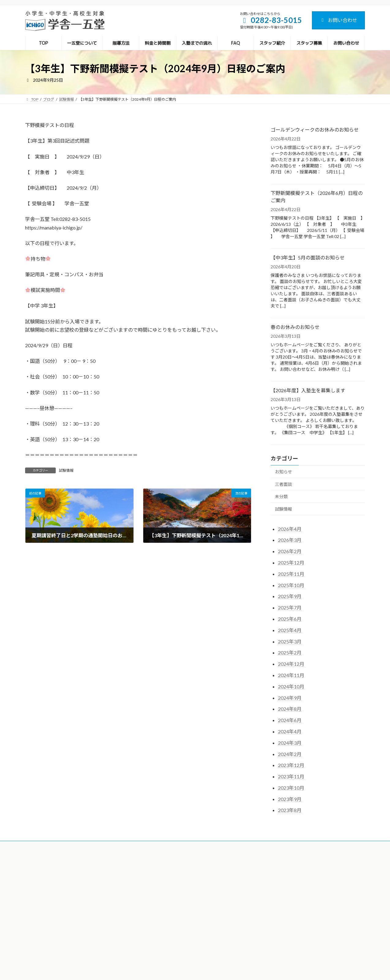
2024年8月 (290, 709)
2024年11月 (291, 675)
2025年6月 (290, 619)
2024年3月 (290, 743)
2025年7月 (290, 607)
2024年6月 (290, 720)
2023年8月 (290, 810)
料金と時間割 (156, 902)
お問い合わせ (338, 20)
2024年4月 (290, 731)
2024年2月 (290, 754)
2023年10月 (291, 788)
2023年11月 (291, 776)
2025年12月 (291, 563)
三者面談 (283, 484)
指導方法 (152, 891)
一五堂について (158, 881)
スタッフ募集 (156, 944)
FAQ (149, 923)
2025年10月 (291, 585)
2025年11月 (291, 574)
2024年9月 (290, 698)
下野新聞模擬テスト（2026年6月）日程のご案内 (317, 197)
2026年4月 (290, 529)
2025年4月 (290, 630)
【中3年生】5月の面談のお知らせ (308, 257)
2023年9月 (290, 799)
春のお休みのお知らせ (295, 327)
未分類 (281, 496)
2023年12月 (291, 765)
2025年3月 (290, 641)
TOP (149, 870)
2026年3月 (290, 540)
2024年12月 (291, 664)
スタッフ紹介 (156, 933)
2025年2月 (290, 653)
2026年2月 (290, 551)
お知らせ (283, 472)
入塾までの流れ (158, 913)
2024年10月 (291, 686)
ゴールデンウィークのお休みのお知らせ (315, 130)
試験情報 (66, 470)
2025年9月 (290, 596)
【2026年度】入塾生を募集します (308, 390)
